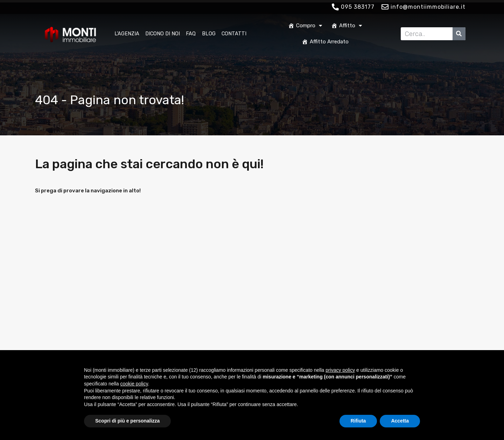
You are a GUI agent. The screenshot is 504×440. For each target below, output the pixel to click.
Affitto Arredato (325, 42)
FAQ (191, 34)
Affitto (346, 26)
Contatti (234, 34)
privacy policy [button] (340, 370)
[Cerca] (459, 34)
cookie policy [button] (134, 384)
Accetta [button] (400, 421)
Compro (305, 26)
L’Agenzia (127, 34)
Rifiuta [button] (358, 421)
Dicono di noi (163, 34)
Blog (209, 34)
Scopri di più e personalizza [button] (127, 421)
